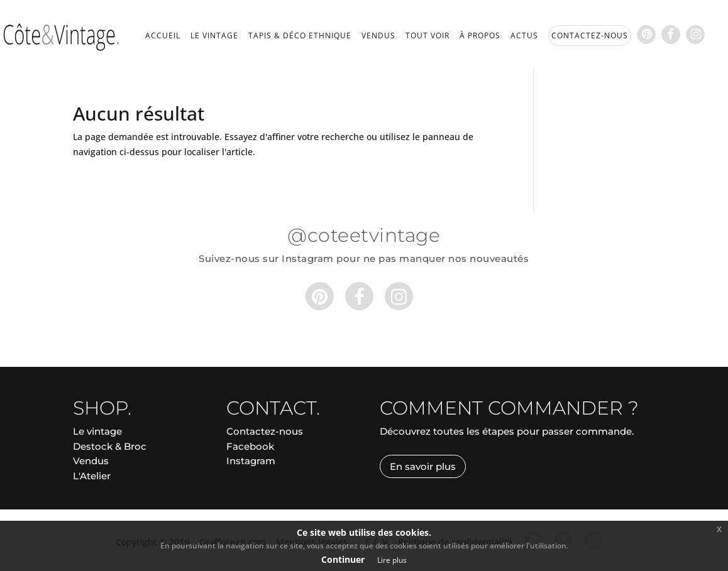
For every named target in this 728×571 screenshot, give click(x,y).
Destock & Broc (110, 446)
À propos (480, 36)
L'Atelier (92, 476)
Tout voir (427, 36)
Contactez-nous (265, 431)
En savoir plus (423, 466)
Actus (524, 36)
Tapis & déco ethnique (300, 36)
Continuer (343, 559)
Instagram (251, 461)
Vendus (378, 36)
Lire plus (392, 560)
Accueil (163, 36)
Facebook (250, 446)
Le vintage (214, 36)
